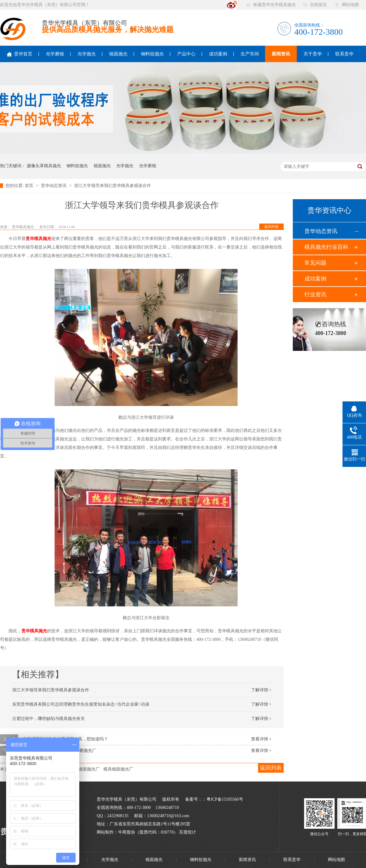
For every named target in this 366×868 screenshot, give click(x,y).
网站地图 (350, 5)
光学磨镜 (55, 54)
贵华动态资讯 (54, 186)
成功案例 (218, 54)
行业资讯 (315, 295)
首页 (30, 186)
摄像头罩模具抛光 (44, 166)
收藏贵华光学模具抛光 (274, 5)
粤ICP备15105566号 (225, 799)
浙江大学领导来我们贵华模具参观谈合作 (113, 186)
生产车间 (250, 54)
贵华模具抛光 (23, 227)
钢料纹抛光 (152, 54)
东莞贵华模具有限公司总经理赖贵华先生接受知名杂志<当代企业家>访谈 (81, 704)
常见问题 (315, 263)
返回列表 (271, 227)
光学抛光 (87, 54)
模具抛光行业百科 (326, 247)
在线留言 (318, 5)
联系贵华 (344, 54)
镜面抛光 (118, 54)
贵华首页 (20, 54)
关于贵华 (313, 54)
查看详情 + (261, 739)
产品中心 (186, 54)
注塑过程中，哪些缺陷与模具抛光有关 (48, 719)
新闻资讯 (281, 54)
